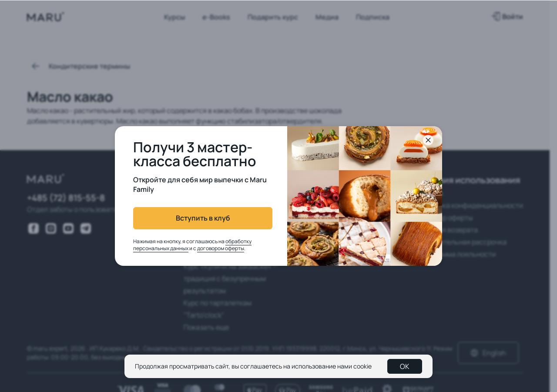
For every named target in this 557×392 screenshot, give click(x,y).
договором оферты (221, 248)
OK (405, 366)
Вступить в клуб (203, 218)
